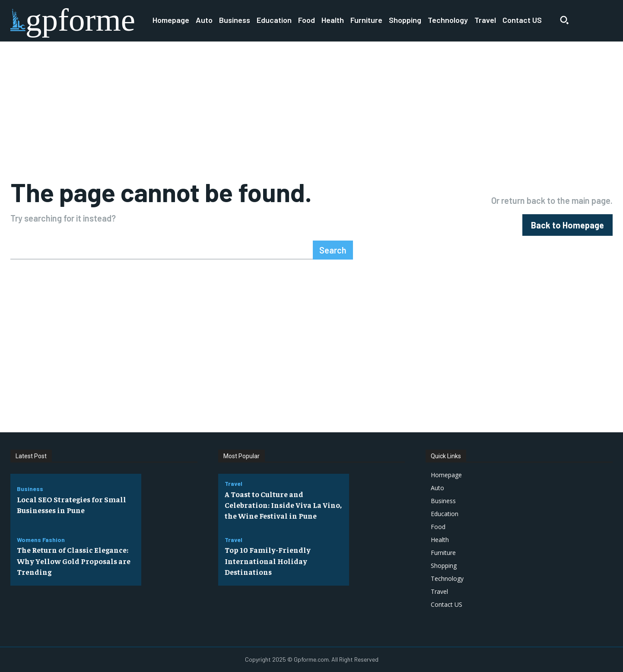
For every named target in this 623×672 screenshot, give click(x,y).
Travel (234, 484)
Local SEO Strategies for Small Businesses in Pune (73, 504)
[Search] (333, 250)
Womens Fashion (41, 540)
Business (30, 489)
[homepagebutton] (567, 225)
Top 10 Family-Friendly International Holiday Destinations (269, 560)
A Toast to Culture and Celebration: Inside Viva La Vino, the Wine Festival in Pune (283, 505)
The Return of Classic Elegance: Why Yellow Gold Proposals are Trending (75, 560)
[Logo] (73, 20)
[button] (564, 20)
